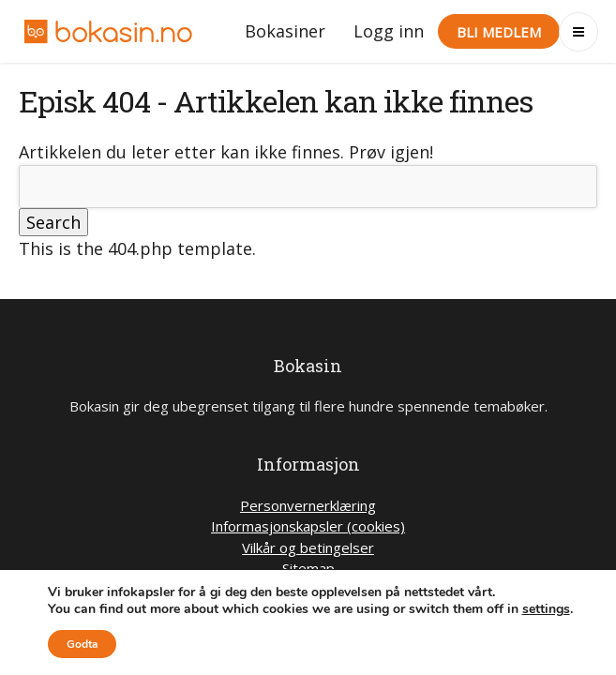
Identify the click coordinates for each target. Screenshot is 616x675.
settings (546, 609)
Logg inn (389, 31)
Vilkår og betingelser (308, 547)
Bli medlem (499, 32)
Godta (82, 644)
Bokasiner (285, 31)
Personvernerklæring (308, 505)
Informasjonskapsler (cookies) (308, 526)
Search (53, 222)
